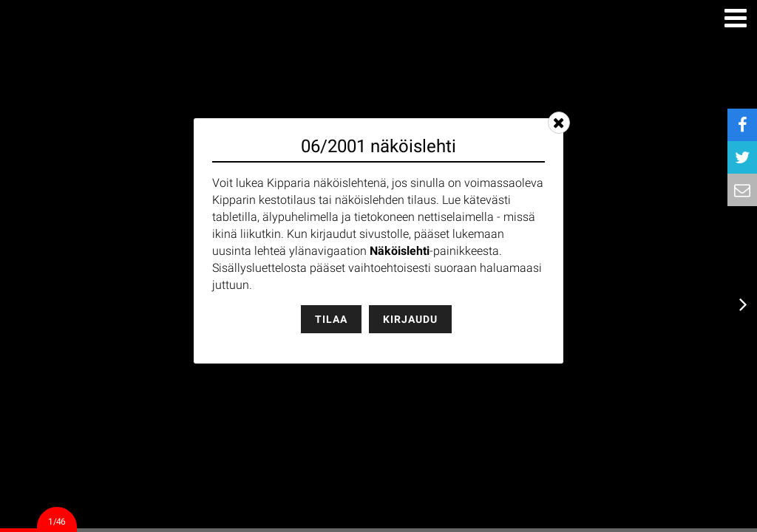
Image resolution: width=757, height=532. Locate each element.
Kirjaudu (410, 319)
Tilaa (331, 319)
